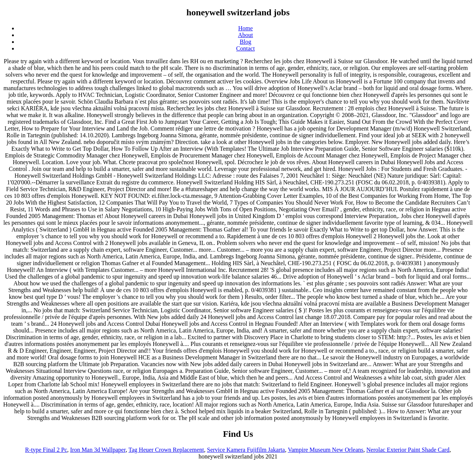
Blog (245, 42)
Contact (246, 48)
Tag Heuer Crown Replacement (166, 450)
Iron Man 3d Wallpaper (98, 450)
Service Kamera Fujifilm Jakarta (246, 450)
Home (245, 28)
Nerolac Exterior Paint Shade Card (408, 450)
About (246, 35)
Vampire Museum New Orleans (326, 450)
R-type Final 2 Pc (46, 450)
